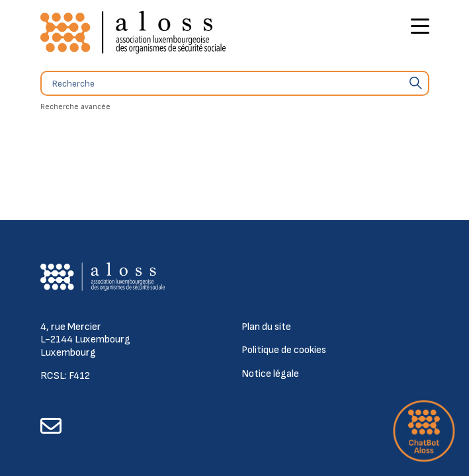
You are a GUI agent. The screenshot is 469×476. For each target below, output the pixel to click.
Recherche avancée (75, 107)
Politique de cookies (284, 350)
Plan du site (266, 327)
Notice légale (270, 374)
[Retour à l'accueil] (133, 33)
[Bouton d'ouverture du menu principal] (420, 28)
